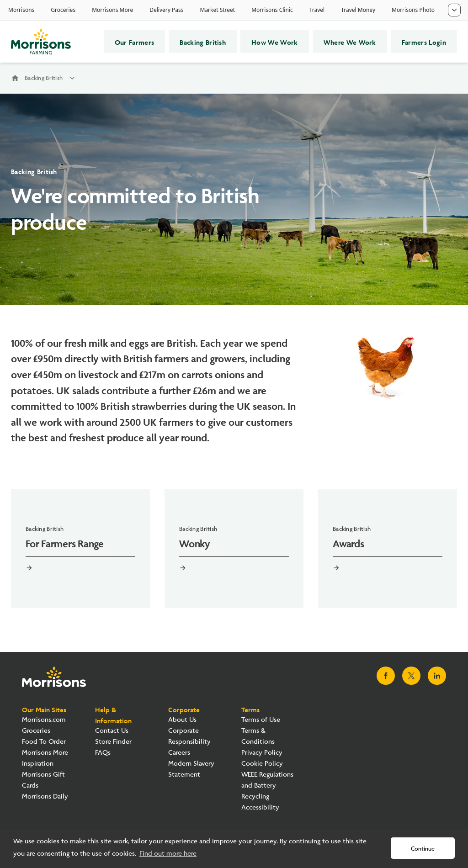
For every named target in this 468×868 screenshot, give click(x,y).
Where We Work (350, 42)
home (15, 78)
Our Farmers (135, 42)
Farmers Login (424, 42)
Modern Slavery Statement (191, 769)
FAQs (103, 753)
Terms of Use (261, 720)
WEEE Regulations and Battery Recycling (267, 786)
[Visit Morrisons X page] (411, 676)
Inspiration (38, 764)
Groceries (36, 731)
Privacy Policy (262, 753)
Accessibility (260, 807)
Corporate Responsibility (189, 736)
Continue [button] (423, 849)
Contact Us (112, 731)
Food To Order (44, 742)
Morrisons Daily (45, 797)
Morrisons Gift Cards (43, 780)
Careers (179, 753)
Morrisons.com (44, 720)
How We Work (275, 42)
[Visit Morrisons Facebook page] (386, 676)
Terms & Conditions (258, 736)
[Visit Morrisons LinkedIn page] (437, 676)
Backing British (203, 42)
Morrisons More (45, 753)
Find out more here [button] (168, 854)
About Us (182, 720)
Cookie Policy (262, 764)
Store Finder (113, 742)
